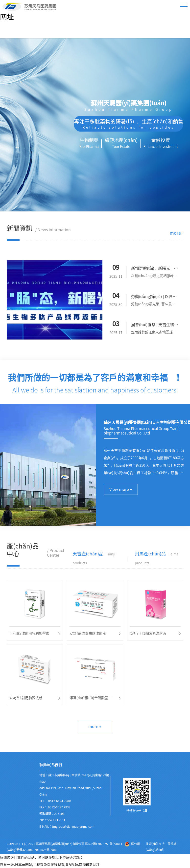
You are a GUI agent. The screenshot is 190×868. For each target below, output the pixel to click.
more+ (177, 233)
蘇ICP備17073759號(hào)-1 (104, 844)
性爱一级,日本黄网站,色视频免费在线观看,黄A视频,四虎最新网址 (50, 865)
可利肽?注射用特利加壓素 (29, 633)
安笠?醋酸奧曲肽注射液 (88, 633)
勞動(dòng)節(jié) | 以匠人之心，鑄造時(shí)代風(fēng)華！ (154, 297)
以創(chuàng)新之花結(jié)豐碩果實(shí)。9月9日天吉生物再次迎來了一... (154, 277)
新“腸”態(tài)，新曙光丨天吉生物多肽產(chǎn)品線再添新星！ (155, 269)
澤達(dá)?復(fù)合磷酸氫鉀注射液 (91, 699)
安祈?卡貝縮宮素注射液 (148, 633)
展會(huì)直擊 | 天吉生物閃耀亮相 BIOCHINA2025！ (155, 326)
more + (95, 727)
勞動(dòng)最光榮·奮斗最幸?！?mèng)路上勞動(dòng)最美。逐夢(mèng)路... (155, 305)
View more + (121, 489)
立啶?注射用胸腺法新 (26, 698)
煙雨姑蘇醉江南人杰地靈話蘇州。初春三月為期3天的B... (154, 333)
